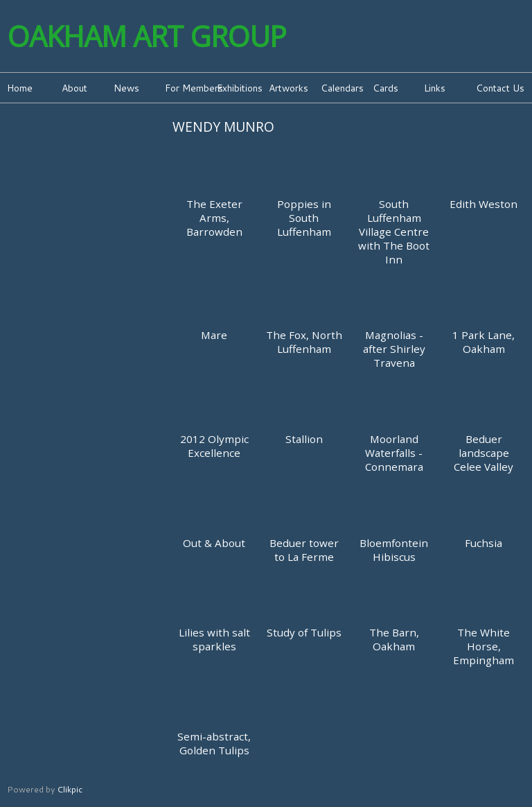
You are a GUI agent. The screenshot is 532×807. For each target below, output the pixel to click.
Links (435, 88)
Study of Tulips (304, 632)
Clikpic (70, 789)
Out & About (214, 543)
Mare (214, 335)
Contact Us (500, 88)
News (126, 88)
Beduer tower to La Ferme (304, 550)
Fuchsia (484, 543)
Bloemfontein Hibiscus (394, 550)
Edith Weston (484, 204)
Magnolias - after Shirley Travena (394, 349)
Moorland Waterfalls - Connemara (394, 453)
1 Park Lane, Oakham (484, 342)
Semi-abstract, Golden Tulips (214, 743)
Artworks (289, 88)
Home (20, 88)
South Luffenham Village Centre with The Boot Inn (394, 232)
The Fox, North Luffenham (304, 342)
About (74, 88)
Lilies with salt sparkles (214, 639)
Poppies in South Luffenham (304, 218)
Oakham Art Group (147, 36)
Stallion (304, 439)
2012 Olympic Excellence (214, 446)
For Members (189, 88)
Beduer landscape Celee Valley (484, 453)
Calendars (342, 88)
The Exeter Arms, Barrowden (214, 218)
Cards (385, 88)
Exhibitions (240, 88)
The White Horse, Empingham (484, 646)
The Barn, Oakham (394, 639)
